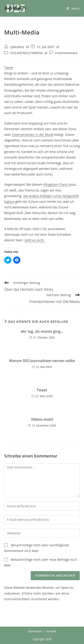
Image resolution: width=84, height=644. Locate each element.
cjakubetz (17, 47)
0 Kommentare (66, 53)
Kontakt (51, 631)
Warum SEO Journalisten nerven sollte (42, 361)
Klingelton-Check (55, 184)
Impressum (35, 631)
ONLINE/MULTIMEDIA (26, 53)
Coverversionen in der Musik (33, 135)
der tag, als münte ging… (42, 331)
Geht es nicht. (35, 240)
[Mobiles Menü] (73, 8)
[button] (15, 8)
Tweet (9, 68)
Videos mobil (42, 419)
